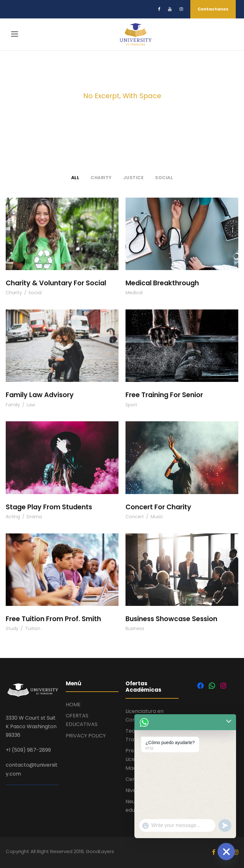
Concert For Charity (158, 507)
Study (12, 628)
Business (135, 628)
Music (157, 517)
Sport (131, 405)
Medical (134, 293)
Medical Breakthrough (162, 283)
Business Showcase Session (171, 619)
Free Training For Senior (164, 395)
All (75, 178)
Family (13, 405)
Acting (13, 517)
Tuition (33, 628)
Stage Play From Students (49, 507)
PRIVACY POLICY (86, 736)
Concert (135, 517)
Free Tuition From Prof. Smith (53, 619)
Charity (101, 178)
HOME (73, 705)
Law (31, 405)
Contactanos (213, 9)
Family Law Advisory (40, 395)
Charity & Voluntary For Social (56, 283)
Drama (34, 517)
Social (164, 178)
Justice (134, 178)
